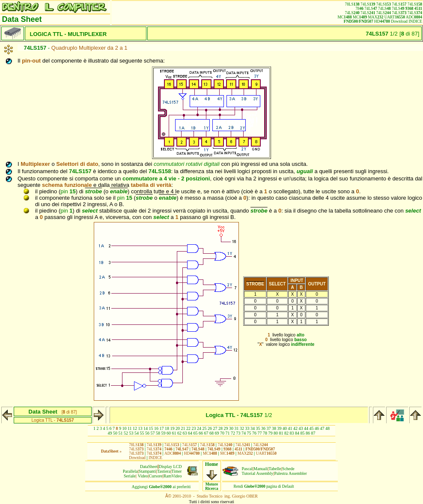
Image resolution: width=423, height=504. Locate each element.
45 (312, 428)
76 (254, 433)
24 (199, 428)
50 (115, 433)
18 (167, 428)
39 (280, 428)
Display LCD (170, 466)
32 (242, 428)
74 (244, 433)
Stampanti (147, 471)
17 (162, 428)
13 (140, 428)
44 (306, 428)
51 (121, 433)
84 (297, 433)
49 (110, 433)
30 (231, 428)
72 (233, 433)
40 (285, 428)
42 (295, 428)
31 (237, 428)
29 (226, 428)
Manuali (261, 469)
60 (169, 433)
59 (164, 433)
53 (131, 433)
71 (228, 433)
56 (147, 433)
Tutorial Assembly (258, 473)
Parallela (130, 471)
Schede (288, 469)
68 (211, 433)
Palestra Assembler (290, 473)
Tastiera (164, 471)
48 (328, 428)
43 (301, 428)
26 (210, 428)
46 (317, 428)
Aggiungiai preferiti (161, 487)
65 (196, 433)
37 (269, 428)
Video (143, 476)
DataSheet (149, 466)
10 (124, 428)
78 (265, 433)
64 (190, 433)
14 (146, 428)
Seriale (130, 476)
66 (201, 433)
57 (153, 433)
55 (142, 433)
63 (185, 433)
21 (183, 428)
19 (173, 428)
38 (274, 428)
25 (205, 428)
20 (178, 428)
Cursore (156, 476)
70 (222, 433)
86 (308, 433)
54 (137, 433)
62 (179, 433)
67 (206, 433)
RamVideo (173, 476)
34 (253, 428)
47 (322, 428)
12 (135, 428)
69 (217, 433)
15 (151, 428)
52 (126, 433)
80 (276, 433)
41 (290, 428)
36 (263, 428)
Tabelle (275, 469)
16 (156, 428)
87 (313, 433)
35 (258, 428)
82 (286, 433)
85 (303, 433)
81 (281, 433)
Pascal (247, 469)
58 (158, 433)
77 (260, 433)
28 (220, 428)
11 (130, 428)
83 (292, 433)
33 (247, 428)
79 (271, 433)
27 (215, 428)
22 (188, 428)
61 (174, 433)
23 (194, 428)
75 (249, 433)
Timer (176, 471)
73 (238, 433)
